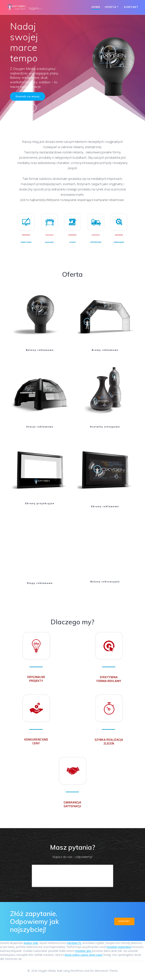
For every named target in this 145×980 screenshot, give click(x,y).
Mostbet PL (74, 943)
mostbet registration (119, 947)
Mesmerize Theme (106, 971)
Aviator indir (31, 943)
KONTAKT (124, 921)
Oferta (110, 7)
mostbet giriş (83, 951)
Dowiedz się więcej (28, 96)
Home (96, 7)
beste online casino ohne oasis (84, 955)
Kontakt (131, 7)
